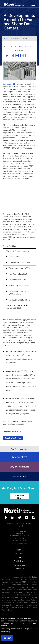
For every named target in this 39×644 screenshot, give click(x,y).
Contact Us (19, 569)
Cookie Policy (20, 561)
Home (6, 39)
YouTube (26, 518)
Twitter (19, 518)
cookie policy (5, 632)
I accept (7, 638)
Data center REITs (10, 84)
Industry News (15, 39)
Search (20, 550)
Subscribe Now (19, 497)
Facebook (6, 518)
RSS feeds (19, 554)
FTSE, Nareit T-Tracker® (20, 306)
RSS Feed (33, 518)
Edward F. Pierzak (24, 46)
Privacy (20, 558)
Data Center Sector (13, 438)
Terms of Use (20, 565)
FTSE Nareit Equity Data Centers (18, 251)
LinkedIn (13, 518)
